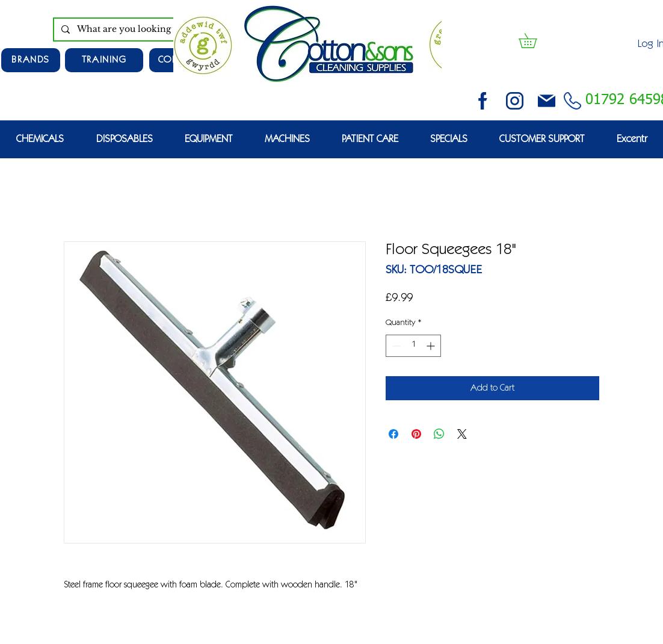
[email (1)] (547, 101)
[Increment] (432, 346)
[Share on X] (462, 434)
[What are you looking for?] (142, 29)
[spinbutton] (413, 346)
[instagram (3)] (515, 101)
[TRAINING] (104, 60)
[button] (535, 41)
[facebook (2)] (483, 101)
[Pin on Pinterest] (416, 434)
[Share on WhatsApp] (439, 434)
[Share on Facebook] (393, 434)
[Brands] (31, 60)
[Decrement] (395, 346)
